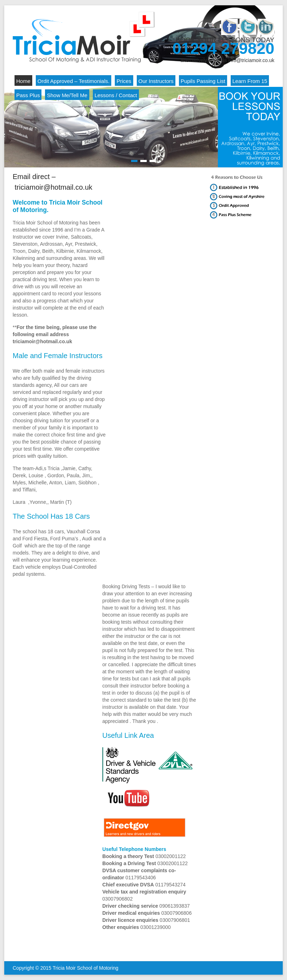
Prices (124, 81)
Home (23, 81)
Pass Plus (28, 95)
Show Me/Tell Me (67, 95)
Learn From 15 (250, 81)
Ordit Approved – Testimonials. (74, 81)
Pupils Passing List (203, 81)
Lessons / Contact (116, 95)
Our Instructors (156, 81)
